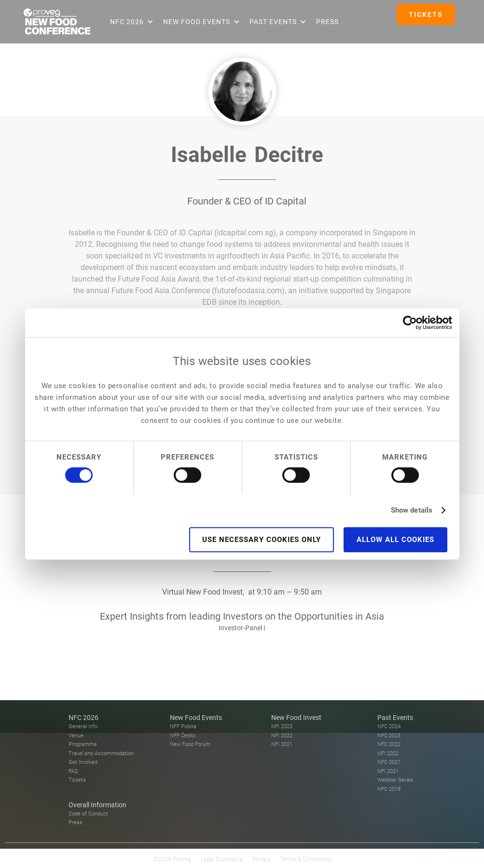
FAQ (73, 771)
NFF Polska (183, 726)
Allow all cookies (395, 540)
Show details (412, 510)
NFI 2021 (282, 744)
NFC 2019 (389, 789)
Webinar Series (395, 780)
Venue (76, 736)
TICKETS (426, 14)
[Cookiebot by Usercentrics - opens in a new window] (410, 323)
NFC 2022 (389, 744)
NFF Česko (183, 736)
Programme (83, 744)
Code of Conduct (88, 814)
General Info (83, 726)
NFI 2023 (282, 726)
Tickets (77, 780)
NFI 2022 (282, 736)
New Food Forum (190, 744)
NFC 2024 (389, 726)
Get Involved (83, 762)
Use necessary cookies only (262, 540)
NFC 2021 (389, 762)
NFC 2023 (389, 736)
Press (327, 22)
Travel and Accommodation (101, 753)
